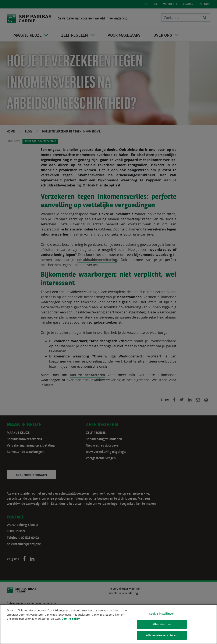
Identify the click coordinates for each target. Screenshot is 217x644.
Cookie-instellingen (162, 614)
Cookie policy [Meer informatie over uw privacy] (71, 619)
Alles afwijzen (162, 625)
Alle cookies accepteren (162, 636)
